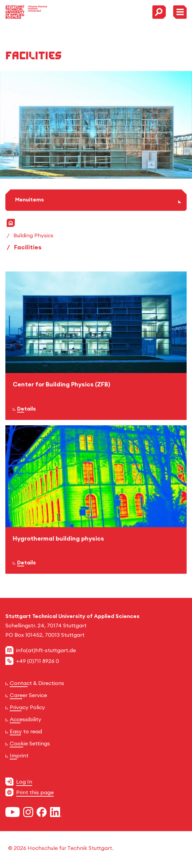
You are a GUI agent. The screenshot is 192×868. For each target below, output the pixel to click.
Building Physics (33, 235)
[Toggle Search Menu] (159, 12)
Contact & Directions (37, 683)
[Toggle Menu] (180, 12)
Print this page (35, 792)
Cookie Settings (30, 743)
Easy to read (26, 731)
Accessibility (26, 719)
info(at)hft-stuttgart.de (46, 650)
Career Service (28, 695)
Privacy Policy (27, 707)
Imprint (19, 755)
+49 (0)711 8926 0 (38, 661)
